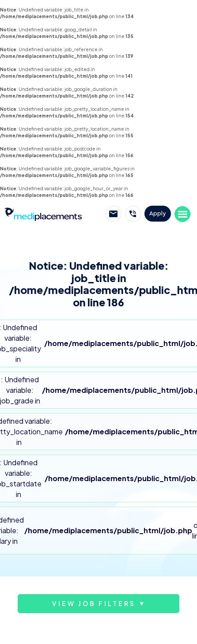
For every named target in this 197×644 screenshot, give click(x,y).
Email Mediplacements (114, 214)
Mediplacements (43, 214)
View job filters (94, 603)
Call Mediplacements (133, 214)
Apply (158, 213)
